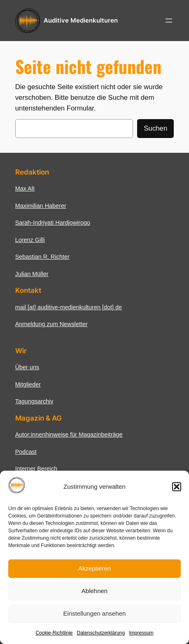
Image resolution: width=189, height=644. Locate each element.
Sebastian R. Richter (42, 257)
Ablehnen (94, 591)
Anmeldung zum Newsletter (51, 324)
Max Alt (25, 189)
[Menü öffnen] (169, 21)
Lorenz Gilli (30, 240)
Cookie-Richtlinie (54, 633)
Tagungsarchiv (34, 401)
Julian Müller (32, 274)
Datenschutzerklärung (101, 633)
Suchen (155, 128)
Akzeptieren (94, 568)
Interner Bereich (36, 469)
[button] (177, 487)
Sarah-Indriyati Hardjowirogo (53, 223)
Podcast (26, 452)
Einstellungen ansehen (95, 613)
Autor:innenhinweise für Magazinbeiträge (69, 435)
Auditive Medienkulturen (81, 21)
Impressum (141, 633)
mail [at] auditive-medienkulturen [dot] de (69, 307)
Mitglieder (28, 384)
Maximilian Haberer (41, 206)
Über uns (27, 367)
